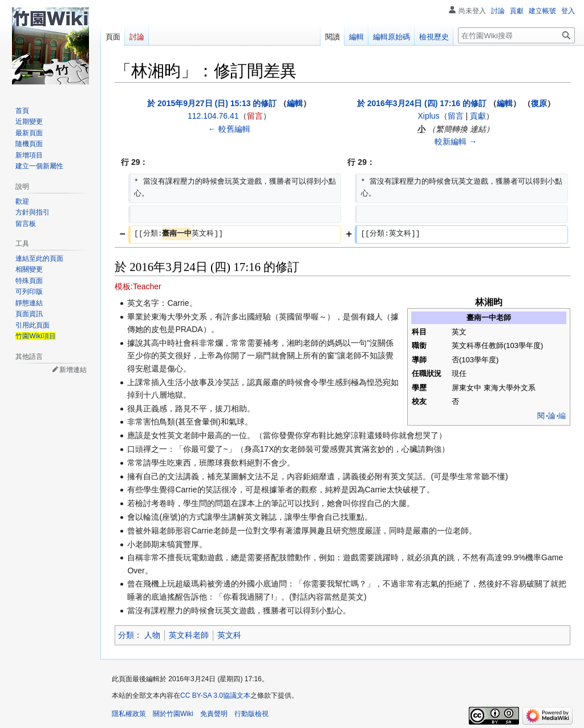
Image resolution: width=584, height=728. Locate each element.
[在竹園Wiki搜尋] (516, 35)
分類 (126, 635)
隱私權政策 (129, 714)
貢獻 (478, 116)
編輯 (295, 103)
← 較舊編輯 (229, 129)
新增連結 (73, 370)
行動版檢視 (252, 714)
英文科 (229, 635)
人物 (152, 635)
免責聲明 (214, 714)
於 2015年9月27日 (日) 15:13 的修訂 (212, 103)
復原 (539, 103)
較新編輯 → (456, 141)
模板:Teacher (138, 286)
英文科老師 (189, 635)
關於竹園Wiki (173, 714)
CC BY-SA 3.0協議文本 (215, 695)
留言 (255, 116)
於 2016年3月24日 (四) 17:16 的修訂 (422, 103)
